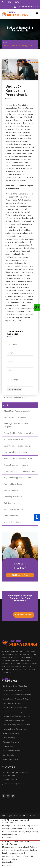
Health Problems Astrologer (16, 452)
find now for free (20, 575)
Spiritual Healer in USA (15, 398)
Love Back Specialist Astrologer (18, 446)
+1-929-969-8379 (13, 2)
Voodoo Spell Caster (13, 522)
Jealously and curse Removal (16, 465)
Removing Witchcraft (13, 497)
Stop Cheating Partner (14, 509)
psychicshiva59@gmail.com (28, 6)
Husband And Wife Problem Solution (20, 459)
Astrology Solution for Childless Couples (18, 425)
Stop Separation (11, 516)
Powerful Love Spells (13, 484)
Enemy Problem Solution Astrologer (19, 433)
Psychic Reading (11, 490)
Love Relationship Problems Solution (20, 471)
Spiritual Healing (11, 503)
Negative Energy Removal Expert (18, 478)
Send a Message (14, 389)
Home (4, 42)
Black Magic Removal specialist (18, 411)
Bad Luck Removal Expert (15, 417)
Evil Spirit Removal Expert (15, 440)
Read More (7, 679)
